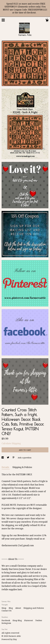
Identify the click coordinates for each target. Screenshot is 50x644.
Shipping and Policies (34, 608)
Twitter (39, 620)
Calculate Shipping (11, 443)
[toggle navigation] (3, 20)
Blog (11, 608)
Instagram (6, 623)
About (18, 608)
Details (6, 467)
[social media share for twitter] (8, 458)
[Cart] (47, 21)
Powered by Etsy (9, 639)
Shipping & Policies (22, 467)
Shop (4, 608)
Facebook (6, 620)
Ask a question (25, 458)
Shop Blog (17, 620)
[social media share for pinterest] (14, 458)
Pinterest (29, 620)
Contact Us (7, 611)
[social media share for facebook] (3, 458)
